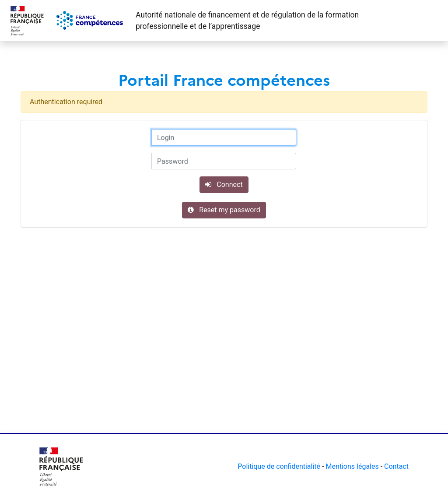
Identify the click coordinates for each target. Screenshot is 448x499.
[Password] (224, 161)
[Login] (224, 137)
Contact (396, 466)
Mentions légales (352, 466)
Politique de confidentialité (279, 466)
